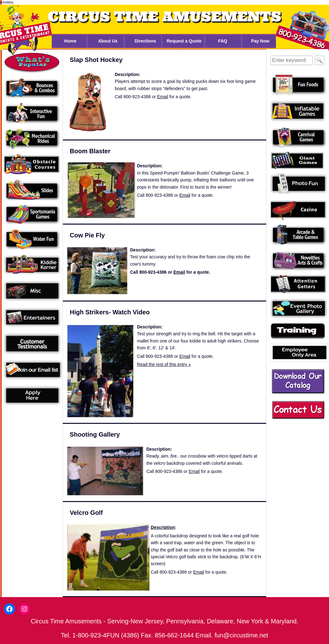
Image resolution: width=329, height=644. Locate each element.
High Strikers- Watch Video (110, 312)
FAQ (223, 41)
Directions (145, 41)
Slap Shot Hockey (96, 60)
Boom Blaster (90, 151)
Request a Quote (184, 41)
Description (163, 527)
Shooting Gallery (95, 434)
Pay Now (260, 41)
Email (162, 97)
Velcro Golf (86, 513)
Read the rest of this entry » (164, 364)
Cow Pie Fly (87, 235)
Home (70, 41)
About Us (108, 41)
